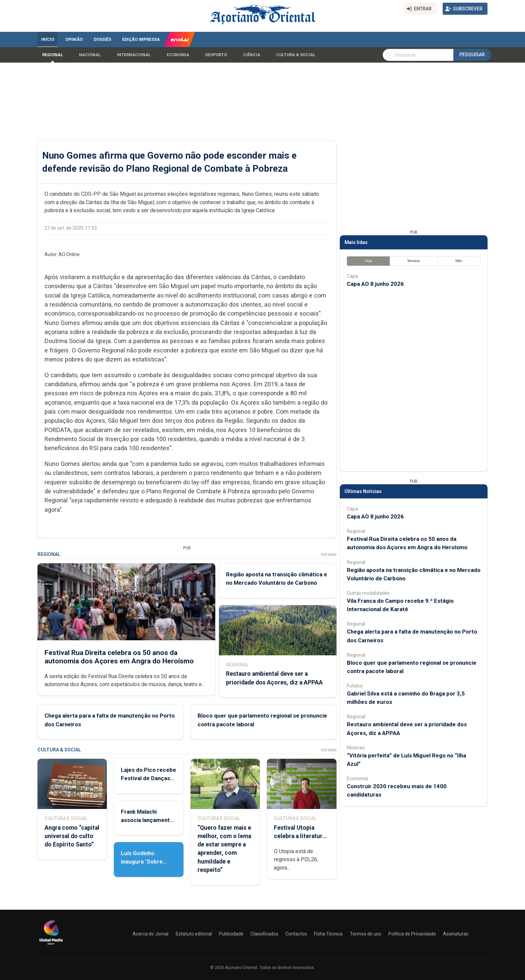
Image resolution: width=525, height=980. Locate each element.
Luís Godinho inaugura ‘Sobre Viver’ (142, 862)
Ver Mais (329, 555)
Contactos (296, 934)
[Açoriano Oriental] (51, 946)
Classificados (264, 934)
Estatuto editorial (194, 934)
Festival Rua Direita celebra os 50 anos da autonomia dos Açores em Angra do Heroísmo (119, 657)
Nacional (90, 55)
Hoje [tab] (368, 261)
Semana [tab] (414, 261)
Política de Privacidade (412, 934)
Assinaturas (456, 934)
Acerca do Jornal (151, 934)
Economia (178, 55)
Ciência (252, 55)
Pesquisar (472, 55)
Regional (53, 55)
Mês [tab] (459, 261)
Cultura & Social (296, 55)
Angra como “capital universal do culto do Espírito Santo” (72, 836)
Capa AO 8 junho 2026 (375, 284)
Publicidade (231, 934)
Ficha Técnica (328, 934)
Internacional (134, 55)
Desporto (216, 55)
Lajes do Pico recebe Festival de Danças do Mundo (148, 778)
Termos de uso (366, 934)
